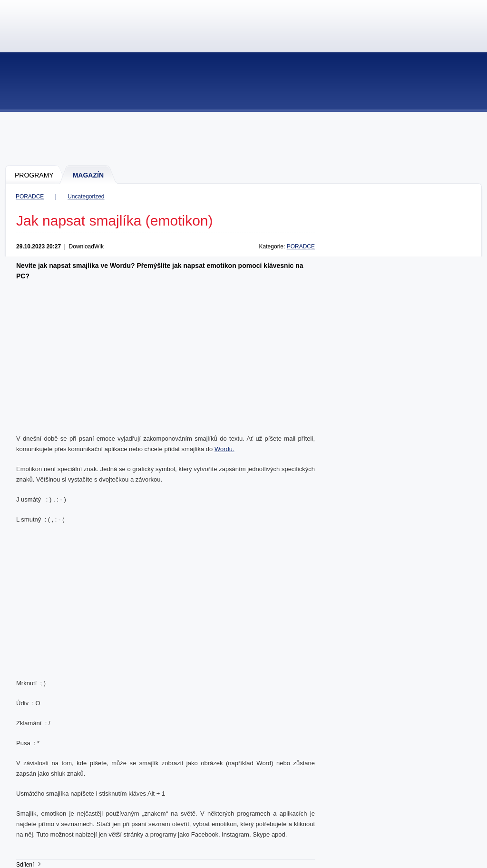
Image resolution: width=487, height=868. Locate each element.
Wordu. (224, 449)
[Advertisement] (244, 138)
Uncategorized (86, 197)
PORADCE (30, 197)
